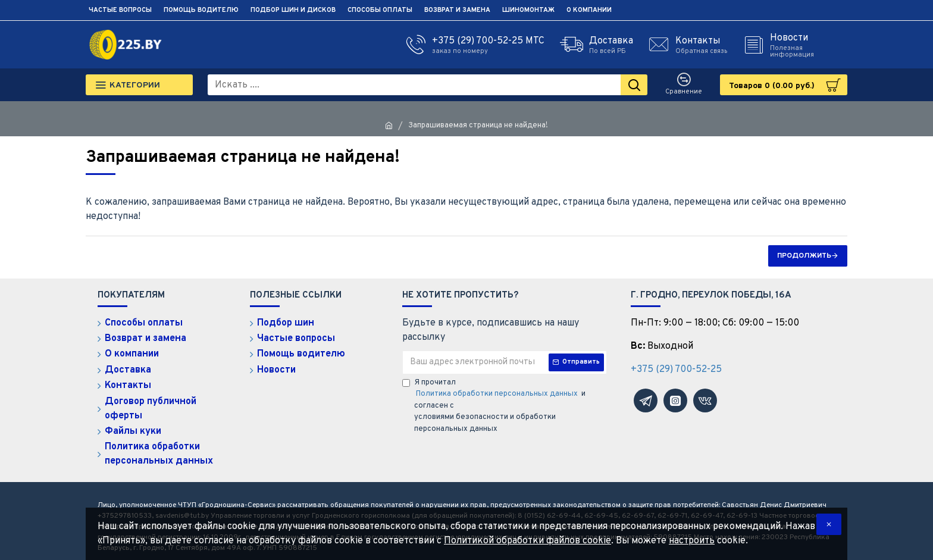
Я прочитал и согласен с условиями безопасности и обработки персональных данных (494, 406)
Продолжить (804, 256)
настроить (692, 541)
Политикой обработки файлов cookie (527, 541)
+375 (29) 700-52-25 (676, 370)
